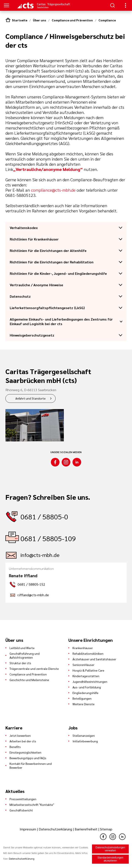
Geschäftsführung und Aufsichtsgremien (25, 655)
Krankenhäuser (83, 648)
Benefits (15, 747)
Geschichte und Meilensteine (29, 680)
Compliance (107, 20)
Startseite (20, 20)
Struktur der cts (20, 663)
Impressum (28, 829)
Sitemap (106, 829)
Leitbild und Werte (22, 648)
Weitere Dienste (84, 704)
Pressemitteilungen (23, 799)
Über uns (39, 20)
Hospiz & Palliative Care (88, 670)
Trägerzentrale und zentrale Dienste (34, 669)
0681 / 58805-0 (44, 516)
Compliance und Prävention (72, 20)
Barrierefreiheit (86, 829)
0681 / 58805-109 (48, 538)
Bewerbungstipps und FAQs (28, 758)
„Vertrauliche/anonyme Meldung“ (48, 169)
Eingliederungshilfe (85, 693)
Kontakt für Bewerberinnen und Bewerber (31, 765)
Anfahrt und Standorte (31, 398)
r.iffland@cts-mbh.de (33, 595)
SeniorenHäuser (83, 665)
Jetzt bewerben (20, 735)
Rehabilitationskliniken (88, 653)
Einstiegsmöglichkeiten (25, 752)
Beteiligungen (82, 698)
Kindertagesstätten (86, 676)
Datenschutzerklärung (55, 829)
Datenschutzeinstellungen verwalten (110, 849)
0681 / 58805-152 (31, 584)
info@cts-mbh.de (40, 555)
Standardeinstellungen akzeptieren (110, 859)
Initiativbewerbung (85, 741)
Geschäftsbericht (21, 810)
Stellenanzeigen (84, 735)
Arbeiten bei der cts (23, 741)
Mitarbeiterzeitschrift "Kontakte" (32, 805)
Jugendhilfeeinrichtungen (90, 681)
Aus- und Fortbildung (87, 687)
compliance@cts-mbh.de (53, 190)
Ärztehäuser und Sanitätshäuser (94, 659)
